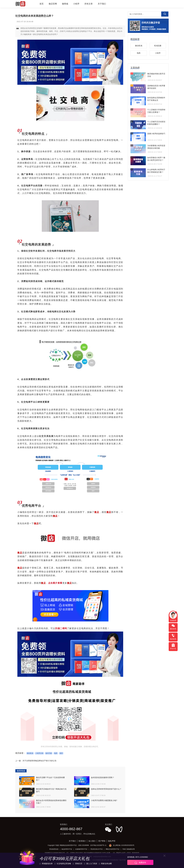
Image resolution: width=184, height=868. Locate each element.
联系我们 (82, 841)
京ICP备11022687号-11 (98, 845)
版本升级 (49, 753)
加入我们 (92, 841)
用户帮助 (102, 841)
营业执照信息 (54, 849)
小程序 (76, 4)
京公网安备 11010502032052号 (124, 845)
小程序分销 (39, 753)
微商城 (65, 4)
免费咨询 (140, 863)
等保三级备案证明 (129, 849)
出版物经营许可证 (81, 849)
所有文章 (89, 4)
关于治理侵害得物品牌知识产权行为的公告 (39, 761)
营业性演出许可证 (97, 849)
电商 (56, 753)
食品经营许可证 (67, 849)
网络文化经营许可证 (113, 849)
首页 (42, 4)
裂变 (61, 753)
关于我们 (102, 4)
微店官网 (53, 4)
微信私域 (30, 753)
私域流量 (158, 46)
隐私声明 (112, 841)
